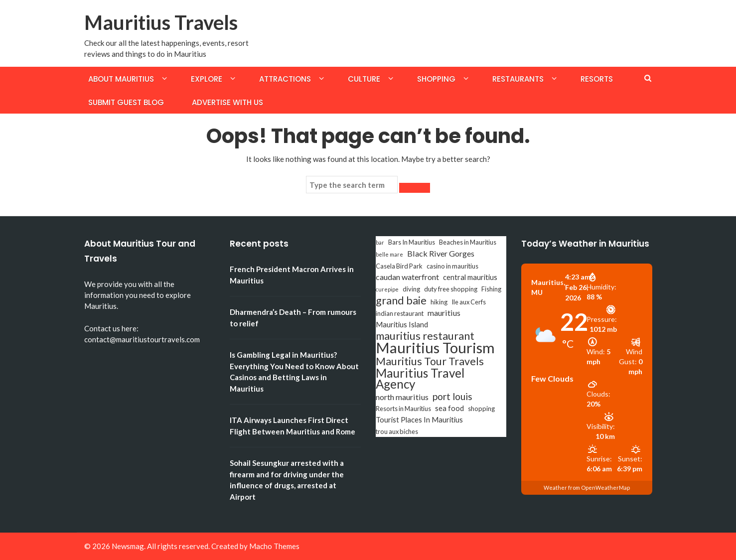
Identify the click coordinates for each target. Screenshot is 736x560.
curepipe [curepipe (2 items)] (387, 289)
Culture (364, 79)
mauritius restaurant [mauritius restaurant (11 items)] (425, 336)
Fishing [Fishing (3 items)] (491, 289)
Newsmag (128, 546)
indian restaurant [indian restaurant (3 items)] (400, 313)
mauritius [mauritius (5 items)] (444, 313)
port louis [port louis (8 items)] (452, 397)
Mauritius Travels (161, 22)
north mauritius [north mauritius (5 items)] (402, 397)
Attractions (285, 79)
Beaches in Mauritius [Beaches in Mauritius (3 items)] (468, 242)
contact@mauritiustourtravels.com (142, 339)
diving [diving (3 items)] (411, 289)
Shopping (436, 79)
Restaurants (518, 79)
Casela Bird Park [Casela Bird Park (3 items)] (399, 266)
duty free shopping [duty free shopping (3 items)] (451, 289)
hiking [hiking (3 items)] (439, 302)
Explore (207, 79)
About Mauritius (121, 79)
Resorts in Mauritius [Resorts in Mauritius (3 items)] (403, 409)
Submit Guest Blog (126, 102)
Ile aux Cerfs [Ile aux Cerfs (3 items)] (469, 302)
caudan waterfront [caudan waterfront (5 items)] (407, 277)
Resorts (597, 79)
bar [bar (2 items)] (380, 242)
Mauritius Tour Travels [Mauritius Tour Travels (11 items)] (430, 361)
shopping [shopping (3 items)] (481, 409)
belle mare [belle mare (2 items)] (389, 254)
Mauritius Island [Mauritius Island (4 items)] (402, 325)
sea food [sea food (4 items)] (449, 408)
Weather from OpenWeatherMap (587, 488)
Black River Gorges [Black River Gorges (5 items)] (441, 253)
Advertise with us (227, 102)
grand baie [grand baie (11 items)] (401, 300)
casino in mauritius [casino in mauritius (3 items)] (452, 266)
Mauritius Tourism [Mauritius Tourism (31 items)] (435, 348)
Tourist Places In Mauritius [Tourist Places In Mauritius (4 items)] (419, 420)
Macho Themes (274, 546)
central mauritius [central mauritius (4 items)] (470, 277)
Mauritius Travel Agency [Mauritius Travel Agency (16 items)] (420, 379)
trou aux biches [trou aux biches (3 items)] (397, 431)
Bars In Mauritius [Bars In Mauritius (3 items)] (412, 242)
